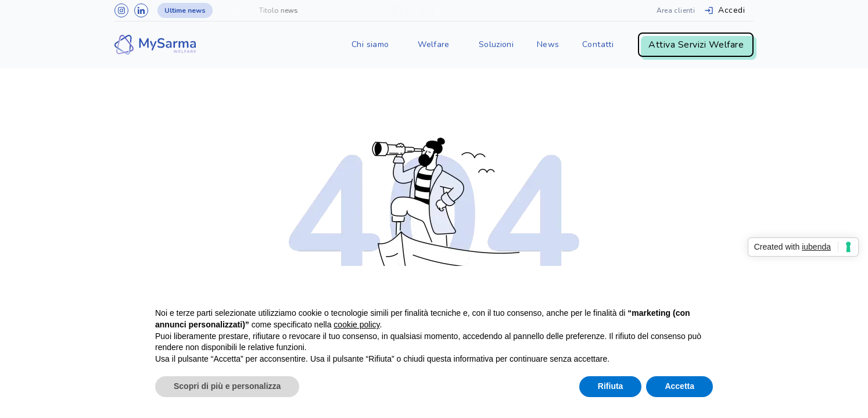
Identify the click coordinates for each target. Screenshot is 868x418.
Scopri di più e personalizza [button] (227, 386)
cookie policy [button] (356, 325)
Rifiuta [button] (611, 386)
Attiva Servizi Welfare (696, 45)
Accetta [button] (679, 386)
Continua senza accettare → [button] (659, 290)
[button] (370, 45)
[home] (155, 45)
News (548, 44)
